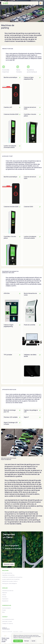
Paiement (5, 593)
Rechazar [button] (27, 641)
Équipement (5, 601)
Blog (3, 612)
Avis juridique (16, 632)
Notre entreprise (6, 608)
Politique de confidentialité (7, 632)
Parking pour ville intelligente (9, 584)
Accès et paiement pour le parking (11, 579)
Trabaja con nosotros (7, 624)
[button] (37, 3)
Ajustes (33, 641)
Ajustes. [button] (29, 638)
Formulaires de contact (8, 619)
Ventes (4, 595)
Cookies (21, 632)
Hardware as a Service (8, 591)
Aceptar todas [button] (18, 641)
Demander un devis (9, 564)
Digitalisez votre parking (8, 575)
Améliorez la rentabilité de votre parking (12, 577)
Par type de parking (7, 573)
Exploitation (5, 599)
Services (4, 597)
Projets (4, 610)
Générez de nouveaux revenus (10, 581)
